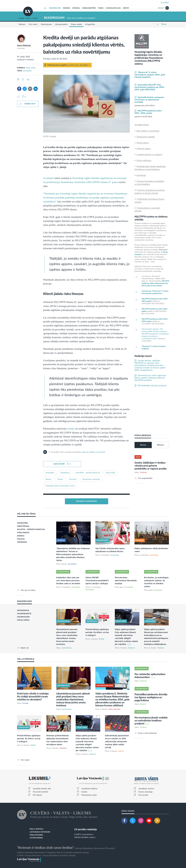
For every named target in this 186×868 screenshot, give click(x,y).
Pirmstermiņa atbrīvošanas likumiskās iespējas (126, 581)
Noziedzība (27, 71)
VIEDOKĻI (76, 8)
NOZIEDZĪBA (23, 523)
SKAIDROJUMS (23, 617)
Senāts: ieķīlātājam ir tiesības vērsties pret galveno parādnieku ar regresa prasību (151, 466)
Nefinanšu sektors (144, 149)
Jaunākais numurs (146, 789)
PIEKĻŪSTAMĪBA (36, 835)
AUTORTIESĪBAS (36, 838)
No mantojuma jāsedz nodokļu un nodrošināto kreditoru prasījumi (151, 721)
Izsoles (84, 792)
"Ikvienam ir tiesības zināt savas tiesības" (45, 848)
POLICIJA (21, 539)
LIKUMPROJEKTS (24, 614)
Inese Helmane (24, 45)
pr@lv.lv (92, 837)
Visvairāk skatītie (40, 792)
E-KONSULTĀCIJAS (113, 8)
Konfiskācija (141, 175)
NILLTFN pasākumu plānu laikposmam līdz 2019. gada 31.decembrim (155, 283)
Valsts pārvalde (114, 709)
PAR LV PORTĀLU (37, 829)
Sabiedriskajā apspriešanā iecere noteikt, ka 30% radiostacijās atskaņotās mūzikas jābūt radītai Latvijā (117, 742)
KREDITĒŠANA (23, 526)
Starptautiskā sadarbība (146, 137)
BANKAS (21, 536)
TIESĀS (101, 8)
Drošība (25, 703)
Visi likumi (37, 795)
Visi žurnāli (143, 795)
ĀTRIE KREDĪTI (23, 533)
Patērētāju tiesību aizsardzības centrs (60, 486)
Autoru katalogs (145, 792)
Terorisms (73, 479)
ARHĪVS (126, 8)
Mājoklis (143, 704)
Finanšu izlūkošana (144, 161)
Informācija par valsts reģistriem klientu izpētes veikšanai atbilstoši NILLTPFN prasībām (150, 378)
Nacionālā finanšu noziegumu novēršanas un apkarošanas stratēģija (149, 100)
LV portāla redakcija (86, 829)
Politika (102, 639)
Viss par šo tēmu (28, 590)
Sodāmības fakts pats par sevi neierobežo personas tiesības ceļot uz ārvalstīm (68, 581)
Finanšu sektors (143, 143)
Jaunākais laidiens (89, 789)
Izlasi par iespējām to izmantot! (94, 452)
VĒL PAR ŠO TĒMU (26, 514)
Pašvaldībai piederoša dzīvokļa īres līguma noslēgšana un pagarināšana (151, 697)
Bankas (48, 479)
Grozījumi (48, 178)
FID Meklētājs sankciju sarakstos (152, 386)
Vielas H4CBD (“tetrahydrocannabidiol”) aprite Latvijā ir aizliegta (97, 581)
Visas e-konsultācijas (148, 733)
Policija (60, 479)
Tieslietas (143, 472)
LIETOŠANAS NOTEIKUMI (40, 832)
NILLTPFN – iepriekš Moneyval (88, 473)
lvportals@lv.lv (88, 834)
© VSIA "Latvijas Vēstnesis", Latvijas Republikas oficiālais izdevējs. (46, 856)
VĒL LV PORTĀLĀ (26, 659)
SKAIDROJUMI (55, 8)
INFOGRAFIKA (23, 611)
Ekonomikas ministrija (91, 479)
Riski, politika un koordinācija (148, 131)
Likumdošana (67, 648)
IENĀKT (166, 3)
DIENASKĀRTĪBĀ (89, 8)
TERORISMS (22, 542)
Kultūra (121, 751)
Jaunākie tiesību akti (42, 789)
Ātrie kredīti (111, 473)
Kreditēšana (65, 473)
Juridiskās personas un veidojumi (149, 155)
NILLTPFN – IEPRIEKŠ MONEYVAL (31, 529)
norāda (71, 429)
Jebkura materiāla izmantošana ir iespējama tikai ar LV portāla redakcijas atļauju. (53, 853)
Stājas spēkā (31, 68)
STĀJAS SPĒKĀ (23, 620)
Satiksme (131, 648)
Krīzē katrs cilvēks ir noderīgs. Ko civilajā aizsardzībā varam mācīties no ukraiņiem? (33, 697)
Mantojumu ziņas (89, 795)
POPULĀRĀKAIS (143, 435)
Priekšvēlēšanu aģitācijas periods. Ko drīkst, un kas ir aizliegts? (97, 632)
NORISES (67, 8)
